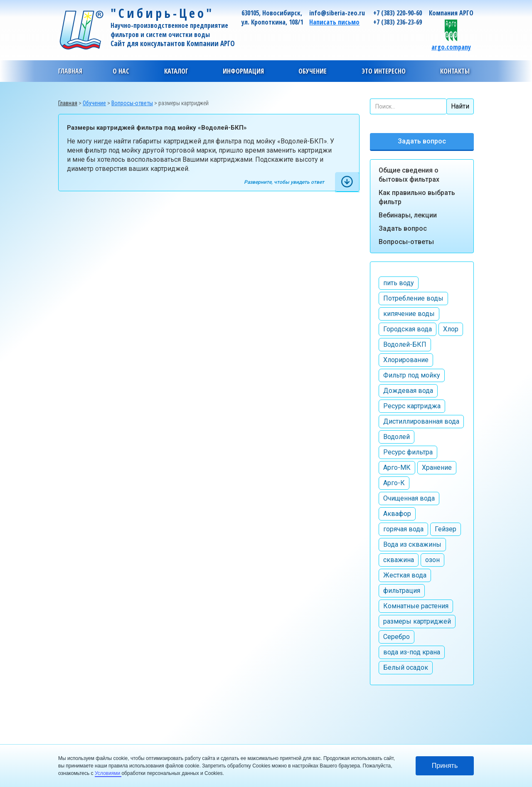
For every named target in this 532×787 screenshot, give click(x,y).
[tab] (347, 182)
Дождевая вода (408, 391)
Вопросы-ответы (406, 242)
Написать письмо (334, 22)
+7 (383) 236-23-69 (398, 22)
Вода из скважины (412, 544)
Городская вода (408, 329)
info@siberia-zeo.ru (337, 13)
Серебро (397, 637)
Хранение (437, 468)
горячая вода (403, 529)
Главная (70, 71)
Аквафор (397, 514)
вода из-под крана (412, 652)
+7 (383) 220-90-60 (398, 13)
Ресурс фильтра (408, 452)
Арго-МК (397, 468)
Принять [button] (445, 766)
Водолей (397, 437)
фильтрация (402, 591)
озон (432, 560)
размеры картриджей (417, 621)
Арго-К (394, 483)
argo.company (451, 47)
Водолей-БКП (405, 344)
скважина (399, 560)
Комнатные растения (416, 606)
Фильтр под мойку (412, 375)
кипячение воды (409, 314)
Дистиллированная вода (421, 421)
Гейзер (446, 529)
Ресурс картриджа (412, 406)
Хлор (451, 329)
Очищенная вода (409, 498)
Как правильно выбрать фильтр (417, 197)
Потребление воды (413, 298)
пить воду (399, 283)
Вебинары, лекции (408, 215)
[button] (121, 71)
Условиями (108, 773)
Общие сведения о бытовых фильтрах (409, 175)
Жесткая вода (405, 575)
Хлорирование (406, 360)
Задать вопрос (422, 141)
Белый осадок (406, 667)
